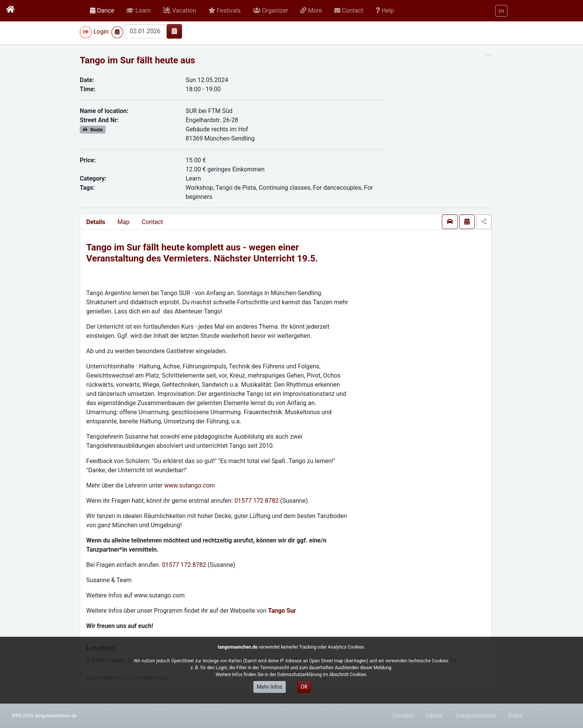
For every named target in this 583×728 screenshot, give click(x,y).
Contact (152, 222)
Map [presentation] (124, 222)
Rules (515, 716)
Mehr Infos (270, 687)
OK (304, 687)
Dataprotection (475, 716)
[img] (174, 31)
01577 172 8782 (256, 501)
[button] (139, 11)
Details (96, 222)
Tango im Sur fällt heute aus (137, 60)
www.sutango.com (189, 485)
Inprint (435, 716)
